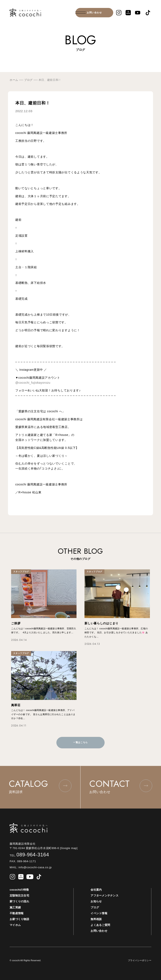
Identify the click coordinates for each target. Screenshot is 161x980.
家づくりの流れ (19, 901)
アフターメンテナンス (105, 896)
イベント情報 (99, 913)
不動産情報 (17, 913)
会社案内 (96, 890)
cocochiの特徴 (19, 890)
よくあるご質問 (100, 925)
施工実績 (15, 907)
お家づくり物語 (19, 919)
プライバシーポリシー (140, 960)
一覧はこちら (80, 742)
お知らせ (96, 901)
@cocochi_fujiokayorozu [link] (33, 383)
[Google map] (70, 848)
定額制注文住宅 (19, 896)
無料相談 (96, 919)
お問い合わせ (94, 13)
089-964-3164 (29, 855)
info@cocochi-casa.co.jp (35, 867)
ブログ (95, 907)
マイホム (15, 925)
